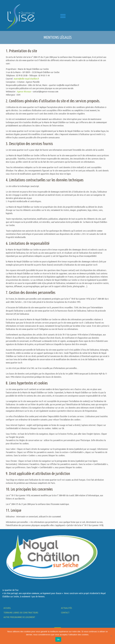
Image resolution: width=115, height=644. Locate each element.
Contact (65, 613)
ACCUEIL (7, 608)
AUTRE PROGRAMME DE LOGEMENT (19, 617)
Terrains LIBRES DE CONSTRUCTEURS (21, 613)
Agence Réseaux (24, 92)
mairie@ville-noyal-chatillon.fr (27, 79)
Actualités (67, 608)
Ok (58, 639)
